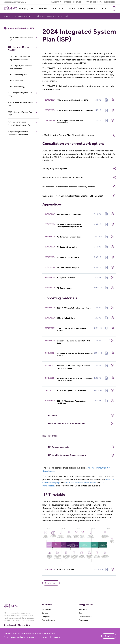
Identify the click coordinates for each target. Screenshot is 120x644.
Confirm (109, 636)
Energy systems (27, 8)
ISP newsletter (16, 81)
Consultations (58, 8)
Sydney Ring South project (55, 168)
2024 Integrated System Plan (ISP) (70, 16)
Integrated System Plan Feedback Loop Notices (18, 133)
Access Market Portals (14, 2)
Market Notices (94, 2)
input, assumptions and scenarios (81, 478)
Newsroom (93, 8)
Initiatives (43, 8)
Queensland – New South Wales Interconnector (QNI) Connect (73, 195)
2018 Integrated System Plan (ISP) (20, 114)
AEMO (6, 16)
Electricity (83, 605)
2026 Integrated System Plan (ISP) (20, 39)
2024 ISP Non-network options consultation (20, 58)
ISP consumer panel (19, 75)
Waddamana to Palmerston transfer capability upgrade (69, 186)
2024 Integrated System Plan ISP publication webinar (68, 134)
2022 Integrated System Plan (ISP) (20, 94)
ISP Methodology (18, 87)
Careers (67, 2)
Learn (81, 8)
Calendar (56, 2)
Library (71, 8)
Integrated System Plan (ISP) (43, 16)
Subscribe (110, 2)
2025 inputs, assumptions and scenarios (21, 67)
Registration (84, 615)
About (104, 8)
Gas (80, 608)
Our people (46, 612)
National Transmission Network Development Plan (20, 123)
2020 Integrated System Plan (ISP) (20, 104)
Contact (78, 2)
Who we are (46, 605)
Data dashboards (86, 612)
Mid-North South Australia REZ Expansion (63, 177)
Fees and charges (49, 615)
